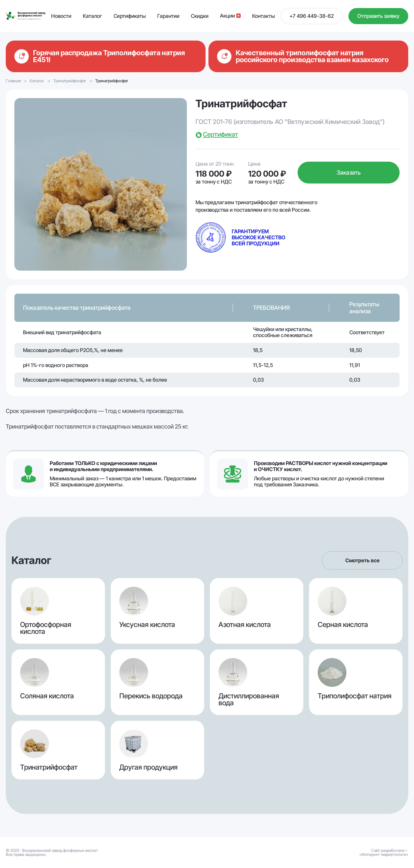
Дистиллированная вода (257, 682)
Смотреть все (362, 560)
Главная (13, 81)
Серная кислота (356, 611)
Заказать (349, 173)
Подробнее (106, 56)
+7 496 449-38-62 (312, 16)
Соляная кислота (58, 682)
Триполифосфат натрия (356, 682)
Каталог (37, 81)
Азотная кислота (257, 611)
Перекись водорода (157, 682)
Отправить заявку (378, 16)
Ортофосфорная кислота (58, 611)
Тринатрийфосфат (70, 81)
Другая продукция (157, 750)
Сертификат (221, 134)
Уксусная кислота (157, 611)
